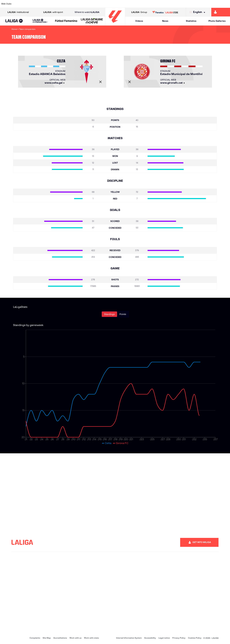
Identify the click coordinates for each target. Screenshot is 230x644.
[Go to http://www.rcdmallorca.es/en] (150, 4)
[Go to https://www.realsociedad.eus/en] (194, 4)
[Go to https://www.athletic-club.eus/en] (20, 4)
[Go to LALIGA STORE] (165, 12)
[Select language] (198, 12)
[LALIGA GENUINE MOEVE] (92, 21)
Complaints (35, 638)
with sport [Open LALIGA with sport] (53, 12)
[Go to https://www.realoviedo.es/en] (183, 4)
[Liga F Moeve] (66, 21)
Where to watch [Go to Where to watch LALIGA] (87, 12)
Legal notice (164, 638)
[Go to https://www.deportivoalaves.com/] (52, 4)
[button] (14, 21)
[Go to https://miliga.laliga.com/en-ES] (221, 12)
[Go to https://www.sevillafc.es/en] (205, 4)
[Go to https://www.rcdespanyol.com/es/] (139, 4)
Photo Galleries (217, 21)
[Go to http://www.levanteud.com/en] (107, 4)
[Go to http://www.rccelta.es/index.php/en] (129, 4)
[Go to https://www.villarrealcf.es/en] (226, 4)
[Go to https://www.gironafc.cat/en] (96, 4)
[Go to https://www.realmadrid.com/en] (172, 4)
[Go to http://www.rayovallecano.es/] (118, 4)
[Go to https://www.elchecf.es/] (63, 4)
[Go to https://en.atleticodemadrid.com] (31, 4)
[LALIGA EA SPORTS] (14, 21)
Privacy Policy (179, 638)
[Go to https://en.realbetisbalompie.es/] (161, 4)
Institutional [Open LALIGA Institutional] (18, 12)
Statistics (191, 21)
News (165, 21)
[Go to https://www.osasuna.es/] (42, 4)
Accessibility (150, 638)
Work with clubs (91, 638)
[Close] (100, 82)
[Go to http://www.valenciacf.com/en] (215, 4)
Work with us (75, 638)
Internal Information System (129, 638)
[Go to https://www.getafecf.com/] (85, 4)
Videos (139, 21)
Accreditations (60, 638)
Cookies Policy (195, 638)
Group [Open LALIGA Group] (139, 12)
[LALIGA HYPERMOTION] (40, 21)
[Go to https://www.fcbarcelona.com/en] (74, 4)
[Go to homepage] (115, 24)
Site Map (47, 638)
